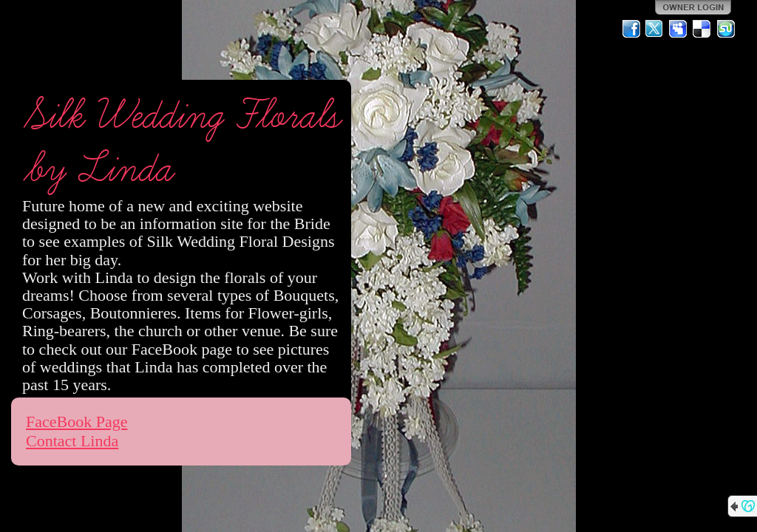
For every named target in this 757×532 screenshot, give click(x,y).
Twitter (655, 29)
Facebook (631, 29)
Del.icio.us (702, 29)
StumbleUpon (726, 29)
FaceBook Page (77, 422)
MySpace (679, 29)
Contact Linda (72, 441)
